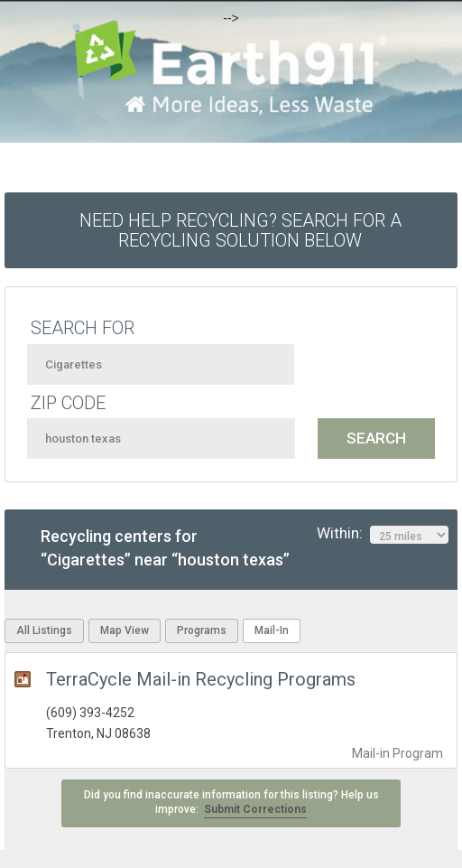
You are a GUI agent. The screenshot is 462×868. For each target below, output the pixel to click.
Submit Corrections (255, 809)
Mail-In (272, 630)
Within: (383, 534)
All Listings (44, 630)
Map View (125, 630)
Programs (202, 630)
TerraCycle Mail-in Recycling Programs (201, 679)
